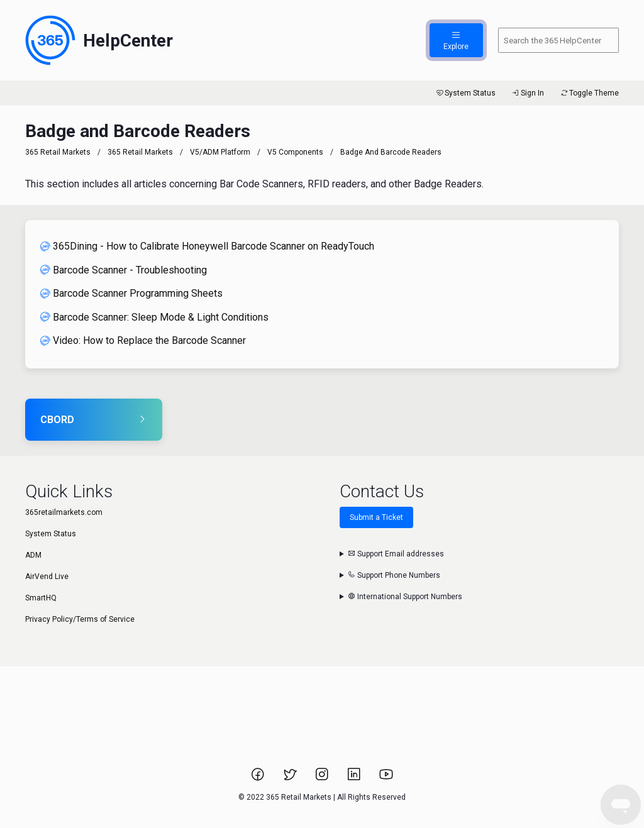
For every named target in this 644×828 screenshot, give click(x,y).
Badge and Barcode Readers (391, 152)
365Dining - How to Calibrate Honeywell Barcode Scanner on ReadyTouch (207, 246)
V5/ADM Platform (220, 152)
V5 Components (295, 152)
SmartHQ (41, 598)
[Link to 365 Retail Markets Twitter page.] (291, 778)
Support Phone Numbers (394, 575)
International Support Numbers (405, 597)
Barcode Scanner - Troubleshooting (124, 270)
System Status (465, 93)
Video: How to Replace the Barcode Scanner (143, 340)
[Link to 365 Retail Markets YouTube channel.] (386, 778)
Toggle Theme (589, 93)
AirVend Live (47, 577)
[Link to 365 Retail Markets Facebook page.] (259, 778)
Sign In (527, 93)
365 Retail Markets (58, 152)
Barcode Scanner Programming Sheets (131, 293)
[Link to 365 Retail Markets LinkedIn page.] (355, 778)
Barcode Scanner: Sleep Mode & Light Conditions (154, 317)
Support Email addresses (396, 554)
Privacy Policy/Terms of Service (80, 619)
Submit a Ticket (376, 517)
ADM (33, 555)
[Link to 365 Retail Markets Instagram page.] (323, 778)
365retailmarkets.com (64, 512)
